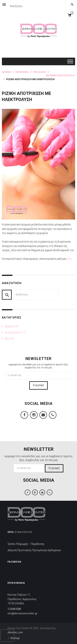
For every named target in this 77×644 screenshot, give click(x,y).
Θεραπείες (22, 72)
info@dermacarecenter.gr (22, 613)
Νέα (7, 339)
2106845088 (14, 609)
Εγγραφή (38, 385)
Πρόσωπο (40, 72)
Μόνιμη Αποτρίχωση (60, 75)
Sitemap (15, 638)
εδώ (70, 259)
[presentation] (7, 636)
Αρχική (6, 72)
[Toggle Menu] (70, 61)
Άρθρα (9, 326)
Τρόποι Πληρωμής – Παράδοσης (26, 544)
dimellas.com (15, 632)
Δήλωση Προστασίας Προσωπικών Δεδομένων (34, 550)
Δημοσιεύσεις (13, 332)
